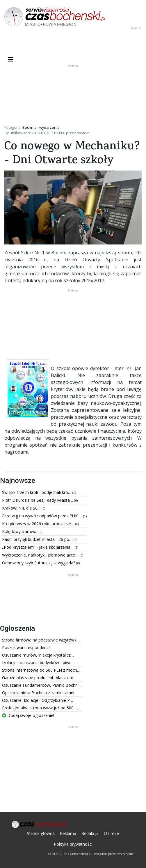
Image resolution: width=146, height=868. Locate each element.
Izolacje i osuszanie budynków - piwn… (38, 663)
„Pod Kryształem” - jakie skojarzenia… (38, 547)
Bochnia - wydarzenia (41, 127)
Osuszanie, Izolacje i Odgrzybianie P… (38, 700)
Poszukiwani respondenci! (26, 647)
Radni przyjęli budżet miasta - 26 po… (38, 539)
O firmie (111, 833)
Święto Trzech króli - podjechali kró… (37, 492)
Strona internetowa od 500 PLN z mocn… (41, 670)
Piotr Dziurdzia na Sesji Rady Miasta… (38, 500)
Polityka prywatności (73, 844)
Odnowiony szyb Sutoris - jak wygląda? (39, 563)
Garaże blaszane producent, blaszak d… (39, 678)
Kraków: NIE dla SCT (22, 508)
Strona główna (41, 833)
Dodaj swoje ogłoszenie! (28, 715)
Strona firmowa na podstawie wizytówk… (41, 640)
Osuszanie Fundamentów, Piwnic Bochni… (42, 685)
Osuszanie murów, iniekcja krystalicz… (38, 655)
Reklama (68, 833)
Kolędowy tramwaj (20, 531)
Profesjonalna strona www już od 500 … (40, 708)
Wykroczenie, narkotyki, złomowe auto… (41, 555)
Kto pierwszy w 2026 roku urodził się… (39, 524)
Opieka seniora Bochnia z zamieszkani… (40, 693)
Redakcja (90, 833)
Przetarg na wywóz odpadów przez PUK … (43, 516)
